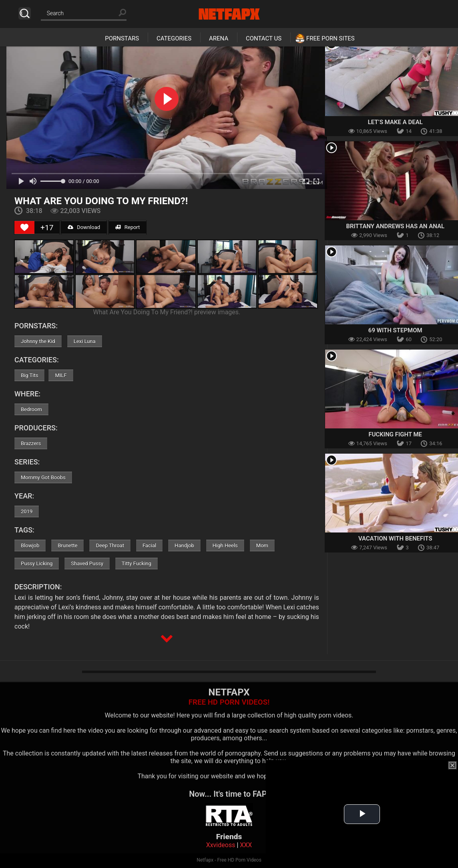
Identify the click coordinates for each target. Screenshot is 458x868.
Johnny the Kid (38, 341)
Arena (219, 38)
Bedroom (31, 409)
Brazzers (31, 443)
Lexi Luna (85, 341)
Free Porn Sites (330, 38)
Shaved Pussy (87, 564)
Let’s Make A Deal (395, 122)
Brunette (67, 546)
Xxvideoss (221, 845)
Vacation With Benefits (395, 538)
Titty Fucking (137, 564)
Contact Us (264, 38)
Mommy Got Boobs (43, 477)
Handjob (184, 546)
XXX (246, 845)
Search (25, 13)
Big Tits (29, 375)
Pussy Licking (37, 564)
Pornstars (122, 38)
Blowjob (30, 546)
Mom (262, 546)
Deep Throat (110, 546)
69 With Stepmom (395, 330)
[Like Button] (24, 227)
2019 (27, 511)
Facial (149, 546)
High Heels (225, 546)
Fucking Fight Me (395, 434)
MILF (61, 375)
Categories (174, 38)
